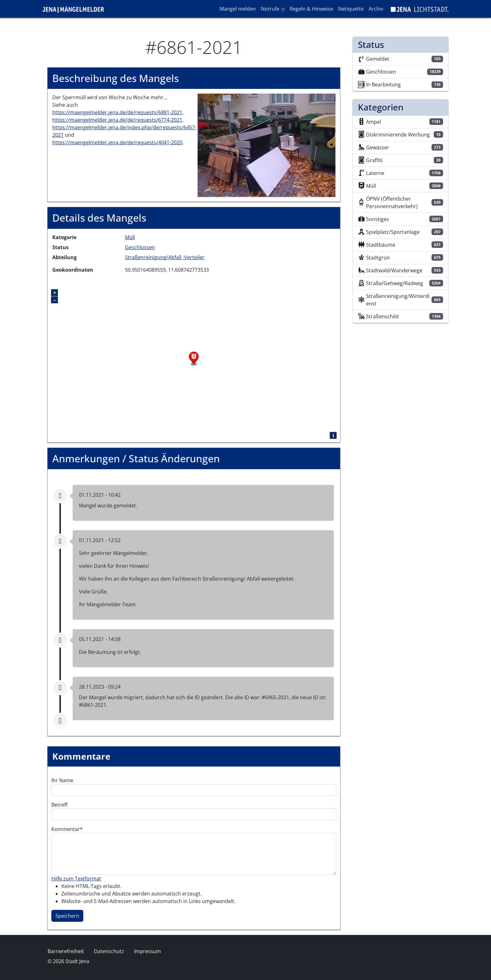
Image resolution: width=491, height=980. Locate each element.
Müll (130, 237)
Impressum (147, 951)
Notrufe (274, 8)
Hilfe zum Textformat (76, 879)
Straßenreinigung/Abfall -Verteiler (165, 257)
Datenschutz (109, 951)
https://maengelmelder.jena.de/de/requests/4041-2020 (117, 142)
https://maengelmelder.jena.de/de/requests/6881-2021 (117, 112)
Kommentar (66, 829)
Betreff (59, 805)
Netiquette (351, 9)
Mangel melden (238, 9)
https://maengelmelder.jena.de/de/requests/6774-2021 (117, 120)
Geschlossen (140, 247)
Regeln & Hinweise (311, 9)
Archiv (376, 9)
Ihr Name (62, 780)
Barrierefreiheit (66, 951)
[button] (266, 145)
